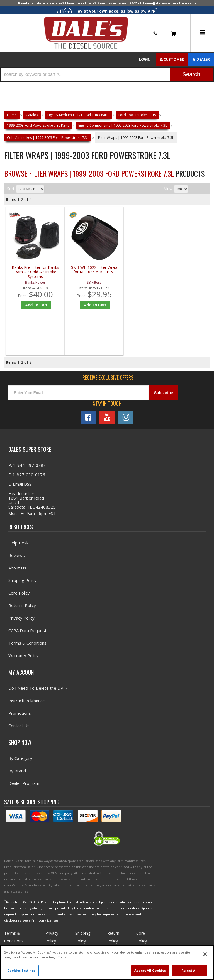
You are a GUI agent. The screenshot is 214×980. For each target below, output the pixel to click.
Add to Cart (33, 305)
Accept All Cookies (150, 970)
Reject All (189, 970)
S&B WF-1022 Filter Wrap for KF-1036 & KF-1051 (83, 272)
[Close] (205, 954)
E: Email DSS (20, 486)
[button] (107, 74)
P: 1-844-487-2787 (27, 467)
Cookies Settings (21, 970)
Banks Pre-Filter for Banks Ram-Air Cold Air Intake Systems (32, 272)
